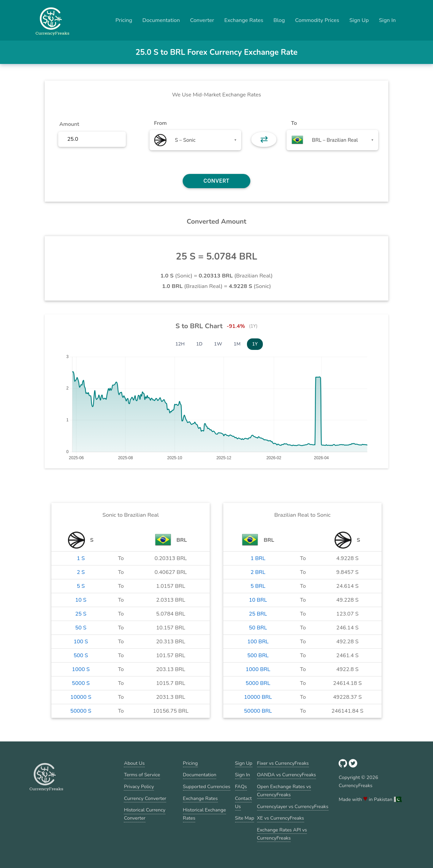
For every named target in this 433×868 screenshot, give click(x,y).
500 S (81, 655)
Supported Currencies (207, 786)
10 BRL (258, 600)
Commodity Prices (317, 20)
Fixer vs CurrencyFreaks (283, 763)
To (294, 123)
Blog (279, 20)
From (160, 123)
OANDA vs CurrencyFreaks (287, 775)
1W (218, 344)
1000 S (81, 669)
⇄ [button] (264, 139)
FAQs (241, 786)
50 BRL (258, 628)
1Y (255, 344)
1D (199, 344)
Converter (202, 20)
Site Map (245, 818)
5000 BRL (258, 683)
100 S (81, 642)
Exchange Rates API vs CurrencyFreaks (282, 834)
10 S (81, 600)
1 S (81, 558)
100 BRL (258, 642)
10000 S (81, 697)
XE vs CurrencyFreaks (281, 818)
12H (180, 344)
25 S (81, 614)
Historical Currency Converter (145, 814)
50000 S (81, 711)
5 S (81, 586)
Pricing (124, 20)
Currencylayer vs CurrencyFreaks (293, 806)
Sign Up (359, 20)
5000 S (81, 683)
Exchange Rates (244, 20)
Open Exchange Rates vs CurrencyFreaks (284, 791)
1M (237, 344)
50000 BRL (258, 711)
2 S (81, 572)
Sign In (387, 20)
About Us (134, 763)
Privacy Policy (139, 786)
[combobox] (195, 140)
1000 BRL (258, 669)
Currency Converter (145, 798)
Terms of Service (142, 775)
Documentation (161, 20)
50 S (81, 628)
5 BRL (258, 586)
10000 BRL (258, 697)
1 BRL (258, 558)
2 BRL (258, 572)
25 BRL (258, 614)
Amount (69, 124)
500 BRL (258, 655)
